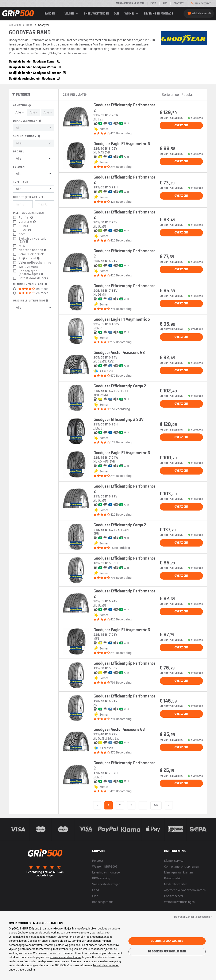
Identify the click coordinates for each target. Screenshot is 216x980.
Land (96, 890)
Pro (165, 3)
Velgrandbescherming (35, 263)
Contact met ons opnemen (181, 866)
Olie (117, 14)
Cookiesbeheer (174, 896)
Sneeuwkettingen (96, 14)
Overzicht (181, 125)
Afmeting (22, 106)
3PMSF (24, 226)
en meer (33, 289)
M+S (22, 246)
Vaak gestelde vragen (106, 884)
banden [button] (52, 14)
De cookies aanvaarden (167, 941)
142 (156, 805)
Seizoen (19, 167)
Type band (21, 182)
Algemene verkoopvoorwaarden (185, 890)
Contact (179, 3)
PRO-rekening (101, 878)
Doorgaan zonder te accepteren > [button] (193, 917)
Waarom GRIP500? (105, 866)
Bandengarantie (103, 902)
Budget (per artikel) (29, 197)
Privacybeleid (173, 878)
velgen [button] (72, 14)
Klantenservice (174, 861)
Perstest (98, 861)
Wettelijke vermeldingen (179, 902)
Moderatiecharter (175, 884)
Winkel (132, 14)
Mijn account (200, 4)
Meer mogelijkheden (28, 213)
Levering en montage (159, 14)
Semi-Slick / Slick (31, 254)
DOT (22, 234)
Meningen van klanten (130, 3)
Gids (95, 896)
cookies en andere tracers (66, 957)
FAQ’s (153, 3)
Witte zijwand (29, 267)
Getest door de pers (33, 278)
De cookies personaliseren (167, 952)
